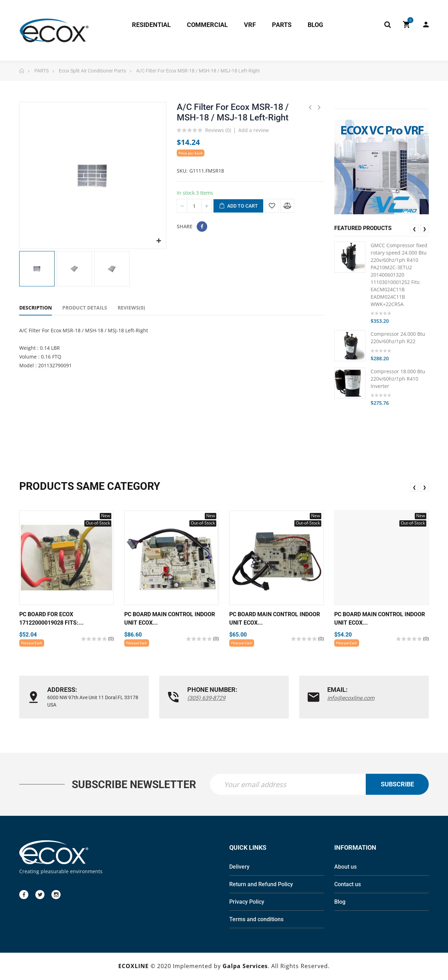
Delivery (239, 867)
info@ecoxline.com (351, 698)
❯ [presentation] (425, 229)
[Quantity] (194, 206)
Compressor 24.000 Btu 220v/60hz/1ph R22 (398, 338)
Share (202, 227)
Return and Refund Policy (261, 885)
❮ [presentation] (414, 229)
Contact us (348, 885)
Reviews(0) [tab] (131, 308)
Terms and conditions (256, 920)
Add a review (254, 130)
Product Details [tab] (85, 308)
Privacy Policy (247, 902)
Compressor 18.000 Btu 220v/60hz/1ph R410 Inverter (398, 379)
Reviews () (218, 131)
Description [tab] (36, 308)
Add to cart (238, 206)
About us (345, 867)
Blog (340, 902)
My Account (426, 25)
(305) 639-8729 (206, 698)
